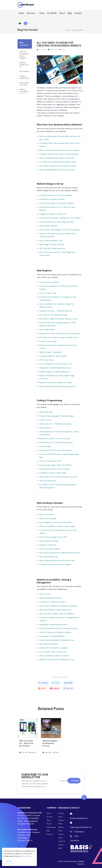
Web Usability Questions (49, 644)
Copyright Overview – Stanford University (56, 311)
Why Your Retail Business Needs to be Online (57, 158)
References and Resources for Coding (54, 469)
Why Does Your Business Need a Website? (24, 55)
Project (49, 824)
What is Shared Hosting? (49, 541)
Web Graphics (24, 71)
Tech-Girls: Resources (48, 481)
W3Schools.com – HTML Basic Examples (55, 424)
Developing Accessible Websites (52, 636)
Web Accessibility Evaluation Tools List (54, 656)
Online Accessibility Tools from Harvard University (59, 628)
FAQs (60, 848)
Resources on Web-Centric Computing (55, 439)
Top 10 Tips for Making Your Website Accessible (58, 606)
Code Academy (45, 428)
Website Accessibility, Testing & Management (24, 93)
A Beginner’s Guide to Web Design (53, 473)
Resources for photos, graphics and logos (56, 383)
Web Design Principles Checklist (52, 244)
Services (32, 13)
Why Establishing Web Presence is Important (57, 170)
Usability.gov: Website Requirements (53, 625)
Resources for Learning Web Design (53, 315)
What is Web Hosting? (48, 519)
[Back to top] (84, 797)
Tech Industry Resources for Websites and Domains (59, 553)
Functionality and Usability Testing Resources (57, 640)
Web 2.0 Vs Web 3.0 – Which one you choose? (26, 743)
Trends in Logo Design (48, 341)
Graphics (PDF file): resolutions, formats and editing (59, 334)
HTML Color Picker (47, 360)
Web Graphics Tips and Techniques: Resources (58, 386)
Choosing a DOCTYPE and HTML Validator (56, 450)
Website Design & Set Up (24, 65)
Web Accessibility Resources (50, 598)
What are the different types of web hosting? (57, 526)
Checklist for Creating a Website (52, 199)
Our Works (52, 13)
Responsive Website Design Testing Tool (55, 610)
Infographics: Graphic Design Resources (55, 368)
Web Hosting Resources (49, 557)
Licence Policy (61, 815)
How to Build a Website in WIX (51, 241)
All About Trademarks (48, 545)
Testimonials (51, 827)
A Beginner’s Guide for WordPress (53, 214)
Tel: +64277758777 (25, 841)
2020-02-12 (54, 50)
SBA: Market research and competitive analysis (58, 166)
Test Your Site (45, 594)
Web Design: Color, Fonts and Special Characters (59, 477)
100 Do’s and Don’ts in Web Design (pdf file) (56, 222)
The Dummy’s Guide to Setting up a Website (57, 203)
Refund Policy (61, 829)
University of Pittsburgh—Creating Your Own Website (60, 218)
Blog (70, 13)
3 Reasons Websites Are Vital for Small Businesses (59, 154)
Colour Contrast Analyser (49, 282)
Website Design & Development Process (50, 743)
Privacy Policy (61, 836)
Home (22, 13)
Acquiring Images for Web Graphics (53, 356)
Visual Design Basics (47, 330)
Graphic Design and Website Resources (55, 372)
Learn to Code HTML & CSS (50, 461)
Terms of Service (62, 843)
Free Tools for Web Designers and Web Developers (59, 230)
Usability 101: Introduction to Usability (54, 648)
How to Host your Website (50, 549)
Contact (78, 13)
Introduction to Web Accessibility (52, 602)
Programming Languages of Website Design (56, 416)
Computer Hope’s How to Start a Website (56, 195)
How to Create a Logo (48, 293)
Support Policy (61, 822)
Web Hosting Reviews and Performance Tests (57, 561)
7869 (64, 50)
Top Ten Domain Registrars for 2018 (53, 537)
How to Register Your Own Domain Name (55, 522)
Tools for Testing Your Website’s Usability (55, 632)
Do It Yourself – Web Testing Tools (53, 652)
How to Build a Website (48, 226)
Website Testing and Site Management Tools (57, 660)
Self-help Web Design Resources (52, 248)
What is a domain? (46, 515)
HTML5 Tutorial (45, 420)
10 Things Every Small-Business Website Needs (58, 162)
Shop (42, 13)
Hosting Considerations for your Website (55, 564)
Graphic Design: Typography (50, 352)
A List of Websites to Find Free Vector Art (56, 364)
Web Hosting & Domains (24, 84)
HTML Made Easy (46, 412)
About (62, 13)
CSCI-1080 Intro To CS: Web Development (56, 442)
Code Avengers (45, 446)
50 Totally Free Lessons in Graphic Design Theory (59, 337)
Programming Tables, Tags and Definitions (56, 465)
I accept (9, 861)
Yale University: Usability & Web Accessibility (56, 614)
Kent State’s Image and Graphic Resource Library (59, 319)
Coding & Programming (24, 77)
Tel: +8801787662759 (26, 824)
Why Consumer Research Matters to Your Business (59, 150)
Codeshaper (43, 50)
